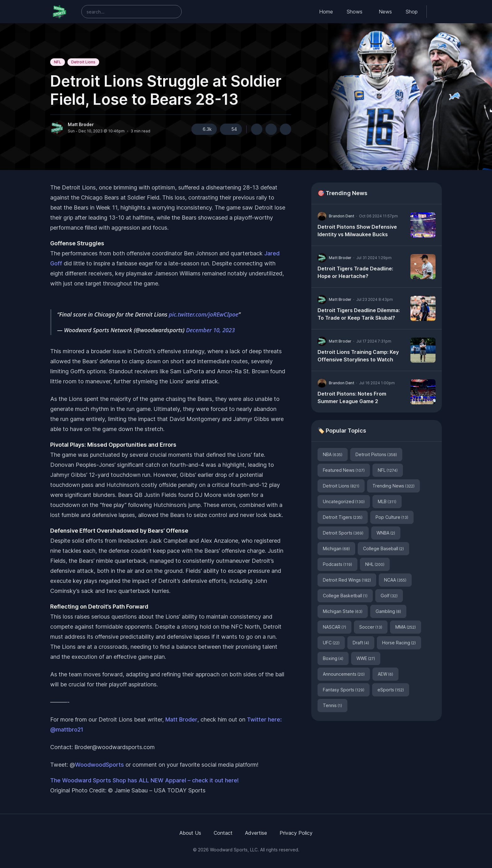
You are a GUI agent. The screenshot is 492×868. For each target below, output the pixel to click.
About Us (190, 833)
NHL (375, 564)
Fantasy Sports (344, 690)
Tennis (332, 705)
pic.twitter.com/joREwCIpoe (203, 314)
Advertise (256, 833)
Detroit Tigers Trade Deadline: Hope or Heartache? (355, 272)
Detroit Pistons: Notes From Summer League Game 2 (352, 397)
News (385, 12)
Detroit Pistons (376, 454)
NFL (58, 62)
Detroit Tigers (343, 517)
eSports (391, 690)
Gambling (388, 611)
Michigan (336, 548)
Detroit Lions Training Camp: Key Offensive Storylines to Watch (358, 356)
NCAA (395, 580)
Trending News (393, 486)
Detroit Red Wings (347, 580)
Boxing (333, 658)
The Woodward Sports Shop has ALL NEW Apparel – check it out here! (144, 780)
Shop (412, 12)
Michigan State (343, 611)
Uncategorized (344, 501)
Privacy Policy (296, 833)
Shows (355, 12)
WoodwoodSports (99, 765)
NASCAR (334, 627)
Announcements (344, 674)
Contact (223, 833)
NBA (333, 454)
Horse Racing (399, 643)
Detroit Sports (343, 533)
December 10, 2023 (211, 330)
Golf (389, 596)
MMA (406, 627)
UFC (331, 643)
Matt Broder (81, 125)
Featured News (344, 470)
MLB (387, 501)
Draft (361, 643)
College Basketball (345, 596)
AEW (385, 674)
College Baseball (383, 548)
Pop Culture (392, 517)
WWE (366, 658)
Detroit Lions (83, 62)
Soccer (371, 627)
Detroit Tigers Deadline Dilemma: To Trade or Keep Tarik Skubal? (359, 314)
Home (326, 12)
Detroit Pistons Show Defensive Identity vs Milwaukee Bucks (357, 231)
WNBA (386, 533)
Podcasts (337, 564)
